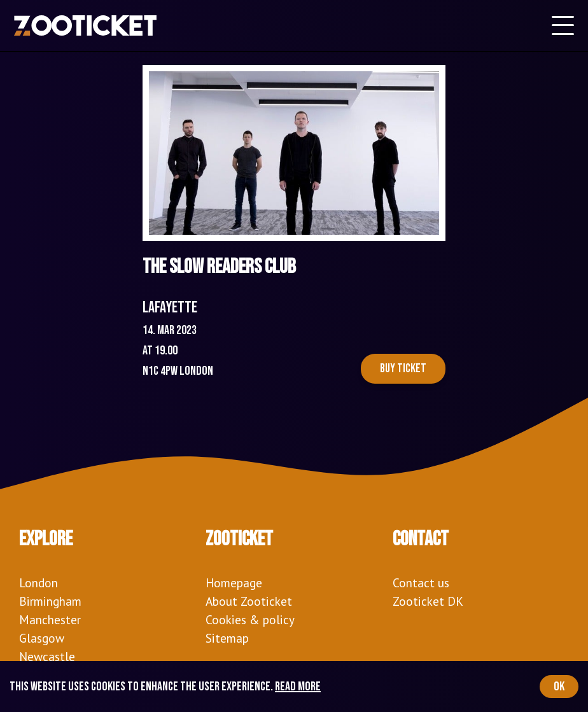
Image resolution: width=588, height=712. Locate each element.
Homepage (234, 583)
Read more (298, 687)
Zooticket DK (428, 601)
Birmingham (50, 601)
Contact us (421, 583)
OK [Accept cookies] (559, 687)
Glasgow (42, 638)
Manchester (50, 619)
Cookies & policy (250, 619)
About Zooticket (249, 601)
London (38, 583)
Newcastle (47, 656)
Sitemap (227, 638)
